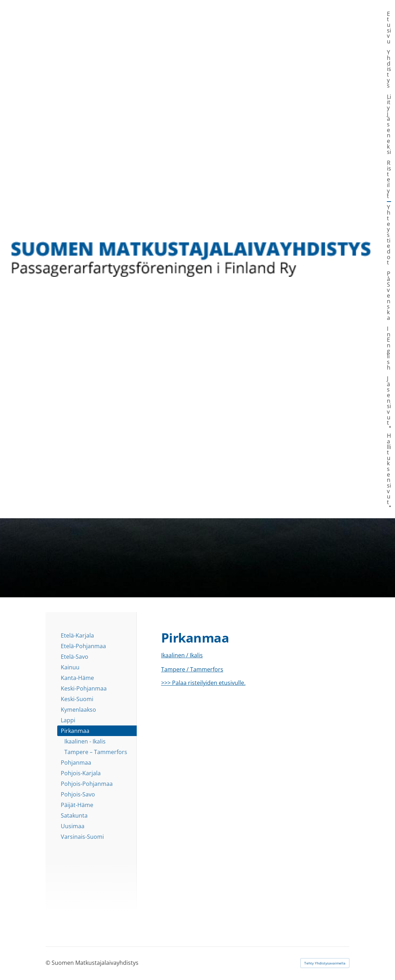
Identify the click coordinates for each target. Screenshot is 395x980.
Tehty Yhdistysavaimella (325, 963)
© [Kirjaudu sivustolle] (49, 963)
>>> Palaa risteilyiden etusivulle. (203, 683)
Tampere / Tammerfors (192, 669)
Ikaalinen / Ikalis (182, 655)
